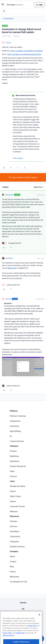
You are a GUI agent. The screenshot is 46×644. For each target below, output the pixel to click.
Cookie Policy (32, 633)
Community (15, 536)
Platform (14, 411)
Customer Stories (17, 506)
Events (13, 491)
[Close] (39, 622)
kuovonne (9, 195)
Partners (13, 521)
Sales (12, 471)
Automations (9, 18)
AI (11, 436)
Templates (14, 541)
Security (23, 603)
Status (13, 572)
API (23, 609)
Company (14, 551)
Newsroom (14, 577)
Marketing (14, 456)
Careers (13, 561)
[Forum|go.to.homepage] (15, 5)
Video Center (15, 496)
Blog (12, 567)
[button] (3, 5)
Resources (14, 516)
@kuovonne (12, 268)
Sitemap (23, 615)
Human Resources (18, 466)
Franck (8, 43)
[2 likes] (11, 243)
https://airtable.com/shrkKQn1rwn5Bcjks (27, 51)
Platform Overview (18, 416)
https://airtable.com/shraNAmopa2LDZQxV (24, 54)
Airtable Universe (17, 547)
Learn (12, 481)
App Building (15, 431)
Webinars (14, 511)
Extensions (15, 426)
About (12, 556)
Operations (15, 461)
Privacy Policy (7, 640)
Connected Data (17, 441)
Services (13, 526)
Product (13, 451)
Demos (13, 501)
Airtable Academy (18, 486)
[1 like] (11, 285)
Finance (13, 476)
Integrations (15, 421)
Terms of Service (8, 643)
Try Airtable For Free (18, 582)
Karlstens (9, 258)
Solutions (14, 446)
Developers (15, 531)
